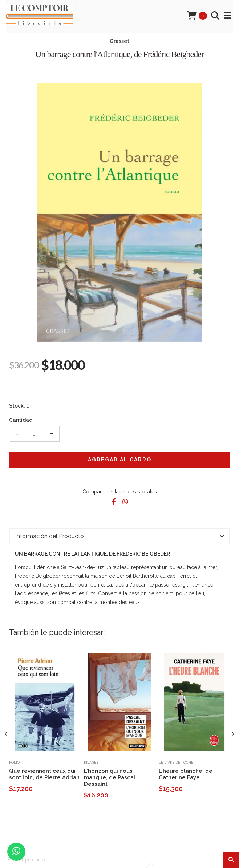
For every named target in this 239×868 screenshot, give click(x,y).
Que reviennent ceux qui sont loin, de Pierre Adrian (44, 774)
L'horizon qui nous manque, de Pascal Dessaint (110, 777)
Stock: (17, 406)
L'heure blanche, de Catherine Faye (186, 774)
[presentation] (6, 734)
